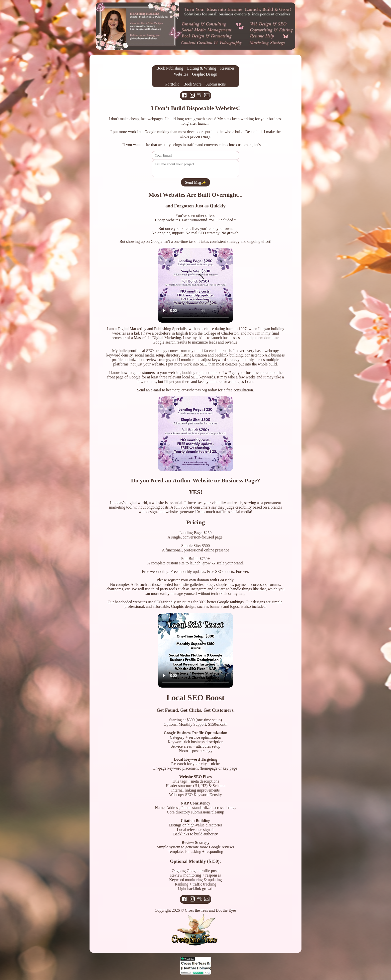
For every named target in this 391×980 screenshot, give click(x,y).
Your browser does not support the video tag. (195, 285)
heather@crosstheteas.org (187, 390)
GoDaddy (226, 580)
